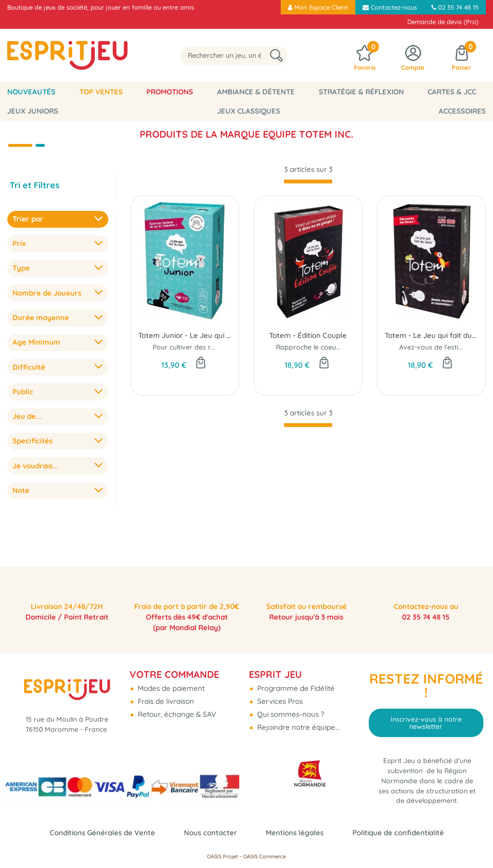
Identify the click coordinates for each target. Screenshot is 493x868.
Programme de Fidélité (295, 681)
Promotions (143, 92)
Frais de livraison (165, 694)
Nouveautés (26, 92)
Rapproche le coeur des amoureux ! (333, 347)
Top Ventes (85, 92)
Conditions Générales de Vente (102, 833)
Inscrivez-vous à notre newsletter (426, 716)
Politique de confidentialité (398, 833)
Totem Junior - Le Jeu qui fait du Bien (185, 335)
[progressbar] (308, 181)
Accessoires (467, 111)
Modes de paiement (170, 681)
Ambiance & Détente (218, 92)
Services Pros (279, 694)
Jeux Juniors (456, 92)
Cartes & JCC (393, 92)
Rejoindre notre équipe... (297, 720)
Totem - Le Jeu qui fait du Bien (431, 335)
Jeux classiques (33, 111)
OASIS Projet (222, 856)
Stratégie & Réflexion (313, 92)
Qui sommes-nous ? (290, 707)
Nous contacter (210, 833)
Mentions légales (295, 833)
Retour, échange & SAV (176, 707)
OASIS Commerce (265, 856)
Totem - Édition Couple (308, 335)
